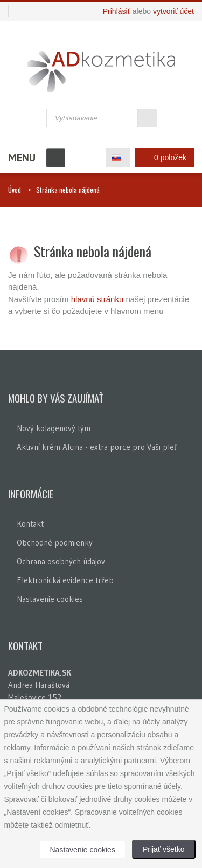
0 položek (162, 157)
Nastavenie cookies (50, 599)
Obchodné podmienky (55, 543)
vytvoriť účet (173, 11)
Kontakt (30, 524)
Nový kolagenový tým (54, 428)
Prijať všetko (164, 849)
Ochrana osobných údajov (61, 561)
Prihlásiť (117, 11)
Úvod (15, 190)
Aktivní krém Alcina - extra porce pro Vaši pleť (97, 447)
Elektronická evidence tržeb (65, 580)
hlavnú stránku (99, 299)
